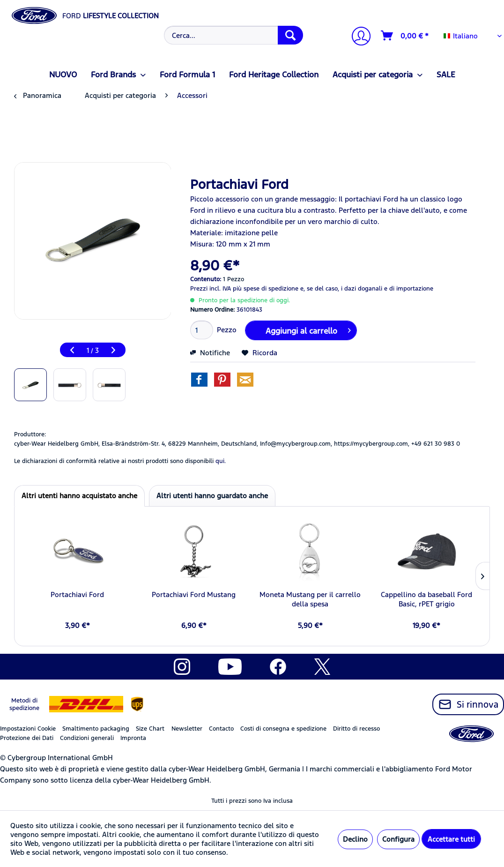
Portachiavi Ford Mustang (194, 594)
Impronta (133, 738)
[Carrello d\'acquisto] (405, 36)
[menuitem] (232, 35)
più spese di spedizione (266, 289)
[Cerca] (290, 35)
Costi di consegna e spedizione (283, 729)
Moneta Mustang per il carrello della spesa (310, 599)
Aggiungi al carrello (308, 329)
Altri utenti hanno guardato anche (212, 496)
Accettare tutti (451, 839)
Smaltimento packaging (96, 729)
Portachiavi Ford (77, 594)
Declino (355, 839)
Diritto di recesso (356, 729)
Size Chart (150, 729)
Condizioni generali (87, 738)
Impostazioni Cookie (28, 729)
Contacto (221, 729)
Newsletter (187, 729)
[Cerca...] (233, 35)
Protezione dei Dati (27, 738)
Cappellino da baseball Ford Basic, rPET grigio (426, 599)
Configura (398, 839)
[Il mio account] (357, 37)
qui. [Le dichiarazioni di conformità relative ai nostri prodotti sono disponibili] (221, 461)
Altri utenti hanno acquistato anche (79, 496)
